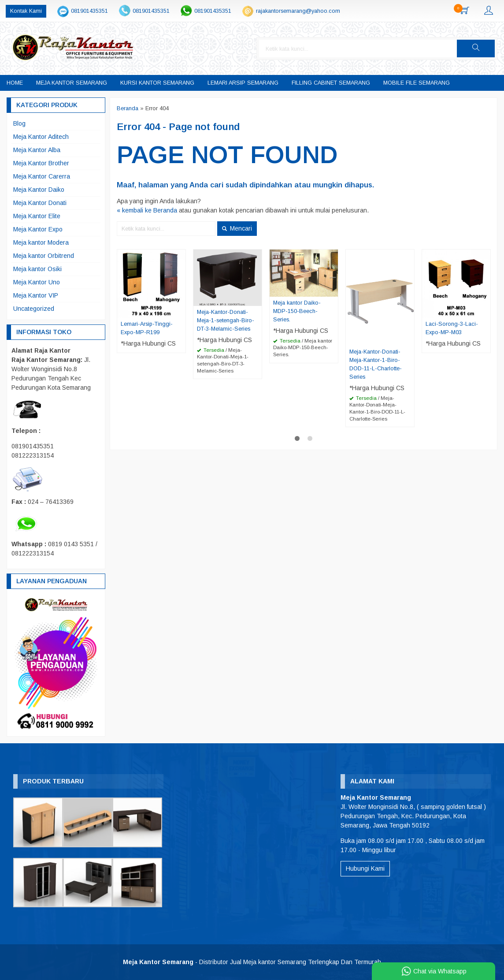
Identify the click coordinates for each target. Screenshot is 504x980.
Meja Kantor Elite (37, 216)
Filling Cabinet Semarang (331, 83)
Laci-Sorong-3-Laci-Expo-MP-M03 (452, 328)
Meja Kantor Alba (37, 150)
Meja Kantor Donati (40, 203)
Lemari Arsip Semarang (243, 83)
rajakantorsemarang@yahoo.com (298, 11)
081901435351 (89, 11)
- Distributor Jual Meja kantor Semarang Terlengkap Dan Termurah (252, 962)
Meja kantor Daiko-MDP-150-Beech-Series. (297, 311)
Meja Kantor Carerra (42, 176)
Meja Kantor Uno (37, 282)
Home (15, 83)
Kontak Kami (26, 11)
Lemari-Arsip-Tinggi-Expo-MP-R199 (147, 328)
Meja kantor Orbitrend (44, 256)
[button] (476, 48)
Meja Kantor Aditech (41, 137)
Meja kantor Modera (41, 242)
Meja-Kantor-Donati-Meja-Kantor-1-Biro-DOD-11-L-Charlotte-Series (376, 364)
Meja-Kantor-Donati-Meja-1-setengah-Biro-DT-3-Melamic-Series (226, 320)
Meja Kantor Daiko (39, 190)
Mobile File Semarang (417, 83)
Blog (19, 123)
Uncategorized (34, 309)
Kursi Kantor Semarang (157, 83)
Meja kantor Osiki (37, 269)
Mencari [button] (237, 228)
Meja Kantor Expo (38, 229)
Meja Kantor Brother (41, 163)
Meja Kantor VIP (36, 295)
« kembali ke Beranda (147, 210)
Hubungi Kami (365, 868)
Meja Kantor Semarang (72, 83)
